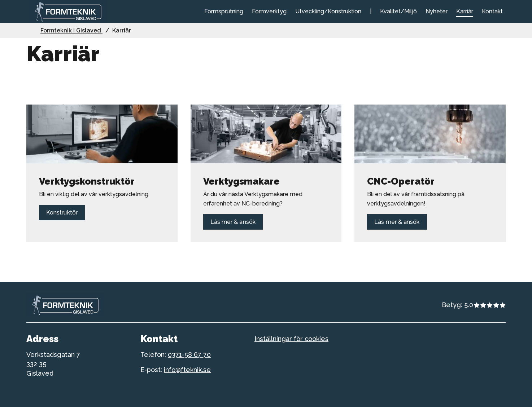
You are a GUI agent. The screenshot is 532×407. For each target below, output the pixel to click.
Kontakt (492, 11)
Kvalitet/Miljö (398, 11)
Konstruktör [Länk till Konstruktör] (62, 213)
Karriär (465, 11)
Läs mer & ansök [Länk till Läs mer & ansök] (233, 222)
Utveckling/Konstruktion (328, 11)
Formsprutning (224, 11)
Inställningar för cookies (291, 339)
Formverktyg (269, 11)
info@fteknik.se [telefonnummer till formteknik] (187, 370)
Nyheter (437, 11)
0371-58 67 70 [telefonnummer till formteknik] (189, 355)
